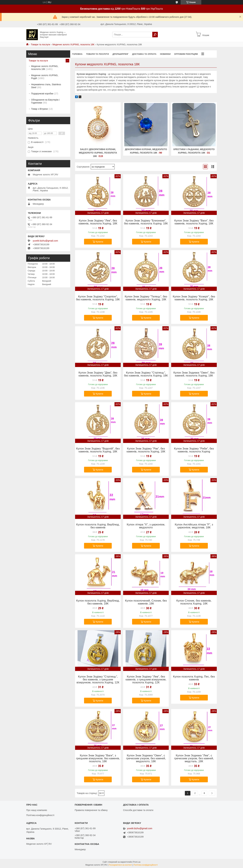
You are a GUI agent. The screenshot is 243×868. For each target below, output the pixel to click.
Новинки (165, 54)
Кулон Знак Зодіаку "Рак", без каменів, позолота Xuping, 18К (146, 450)
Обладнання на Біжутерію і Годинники (45, 101)
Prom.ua (137, 862)
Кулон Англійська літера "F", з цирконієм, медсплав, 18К (194, 526)
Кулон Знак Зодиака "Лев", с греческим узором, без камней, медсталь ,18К (194, 758)
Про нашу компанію (37, 810)
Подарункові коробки (42, 94)
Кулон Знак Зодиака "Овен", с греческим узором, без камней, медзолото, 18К (146, 758)
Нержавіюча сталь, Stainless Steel (46, 86)
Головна (77, 54)
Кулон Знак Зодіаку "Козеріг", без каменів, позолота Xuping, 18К (194, 298)
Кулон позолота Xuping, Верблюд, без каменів (98, 526)
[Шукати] (155, 35)
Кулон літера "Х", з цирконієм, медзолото (146, 526)
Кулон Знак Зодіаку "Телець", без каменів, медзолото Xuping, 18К (146, 298)
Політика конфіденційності (40, 815)
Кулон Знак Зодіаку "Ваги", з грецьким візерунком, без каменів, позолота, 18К (98, 758)
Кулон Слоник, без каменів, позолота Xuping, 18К (194, 602)
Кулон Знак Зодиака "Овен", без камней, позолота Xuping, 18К (194, 374)
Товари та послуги (40, 44)
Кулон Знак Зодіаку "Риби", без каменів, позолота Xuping (194, 450)
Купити (99, 242)
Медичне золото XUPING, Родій (45, 77)
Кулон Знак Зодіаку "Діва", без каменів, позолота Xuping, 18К (98, 374)
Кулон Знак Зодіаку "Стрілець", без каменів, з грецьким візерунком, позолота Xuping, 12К (98, 680)
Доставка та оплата (144, 54)
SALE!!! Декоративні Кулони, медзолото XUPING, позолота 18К (98, 153)
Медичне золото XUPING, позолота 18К (73, 44)
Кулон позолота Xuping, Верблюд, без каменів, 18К (98, 602)
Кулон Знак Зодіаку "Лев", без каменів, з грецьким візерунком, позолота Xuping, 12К (146, 680)
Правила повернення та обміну (91, 810)
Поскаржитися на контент (120, 865)
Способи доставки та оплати (138, 810)
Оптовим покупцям (186, 54)
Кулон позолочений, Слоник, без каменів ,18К (146, 602)
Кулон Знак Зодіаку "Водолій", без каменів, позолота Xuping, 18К (98, 450)
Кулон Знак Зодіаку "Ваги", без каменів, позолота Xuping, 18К (194, 222)
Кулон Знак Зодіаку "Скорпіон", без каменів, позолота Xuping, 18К (98, 298)
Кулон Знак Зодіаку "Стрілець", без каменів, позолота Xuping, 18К (146, 374)
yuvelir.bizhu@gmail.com (45, 241)
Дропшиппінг (120, 54)
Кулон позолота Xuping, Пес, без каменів (194, 678)
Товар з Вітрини (39, 109)
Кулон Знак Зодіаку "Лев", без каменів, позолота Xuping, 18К (98, 222)
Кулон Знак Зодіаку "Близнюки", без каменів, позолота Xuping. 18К (146, 222)
